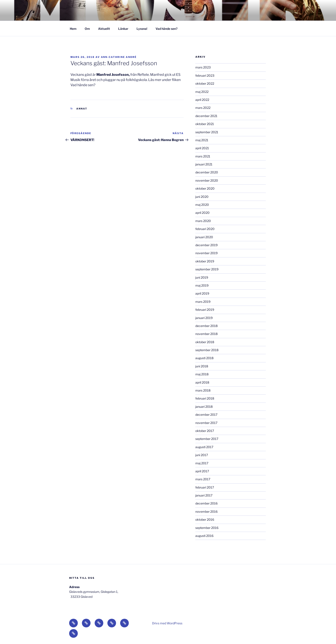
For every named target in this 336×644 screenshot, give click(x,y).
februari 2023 (205, 75)
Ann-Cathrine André (119, 57)
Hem (73, 29)
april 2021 (202, 148)
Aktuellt (104, 29)
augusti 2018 (204, 358)
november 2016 (206, 512)
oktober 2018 (205, 342)
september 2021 (207, 132)
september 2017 (207, 439)
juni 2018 (202, 366)
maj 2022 (202, 92)
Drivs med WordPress (167, 623)
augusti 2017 (204, 447)
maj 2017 (202, 463)
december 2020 (207, 172)
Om (87, 29)
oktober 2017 (205, 431)
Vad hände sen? (166, 29)
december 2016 (206, 503)
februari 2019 (205, 310)
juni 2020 (202, 197)
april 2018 (202, 382)
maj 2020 (202, 205)
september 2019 (207, 269)
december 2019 (206, 245)
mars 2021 (203, 156)
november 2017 (206, 423)
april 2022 (202, 100)
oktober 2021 (205, 124)
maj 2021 (202, 140)
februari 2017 (205, 487)
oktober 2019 (205, 261)
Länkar (123, 29)
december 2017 (206, 415)
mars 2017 (203, 479)
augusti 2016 (204, 536)
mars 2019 (203, 302)
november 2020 (207, 180)
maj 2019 (202, 285)
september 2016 (207, 528)
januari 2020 (204, 237)
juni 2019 (202, 277)
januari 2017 (204, 495)
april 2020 (202, 213)
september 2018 (207, 350)
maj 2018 (202, 374)
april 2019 (202, 293)
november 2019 (206, 253)
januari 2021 (204, 164)
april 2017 (202, 471)
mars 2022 (203, 108)
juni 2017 (202, 455)
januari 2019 (204, 318)
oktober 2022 (205, 83)
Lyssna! (142, 29)
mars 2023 (203, 67)
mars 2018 (203, 390)
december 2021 (206, 116)
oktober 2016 (205, 519)
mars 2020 (203, 221)
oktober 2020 (205, 188)
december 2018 (206, 326)
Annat (82, 109)
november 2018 (206, 334)
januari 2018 (204, 407)
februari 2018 (205, 398)
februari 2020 (205, 229)
